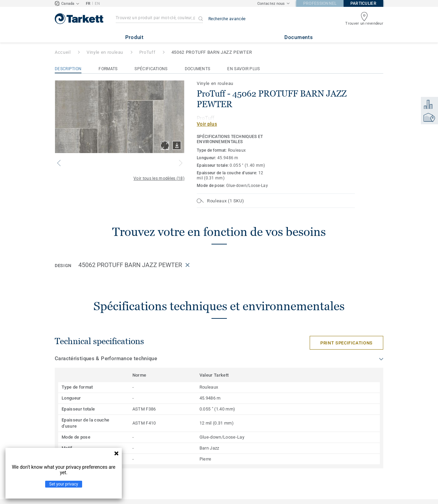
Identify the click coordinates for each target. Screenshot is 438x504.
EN (97, 4)
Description (68, 69)
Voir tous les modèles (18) (159, 178)
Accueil (63, 52)
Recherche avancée (227, 19)
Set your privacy (64, 484)
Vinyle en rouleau (105, 52)
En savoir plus (243, 69)
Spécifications (151, 69)
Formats (108, 69)
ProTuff (147, 52)
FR (88, 4)
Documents (198, 69)
